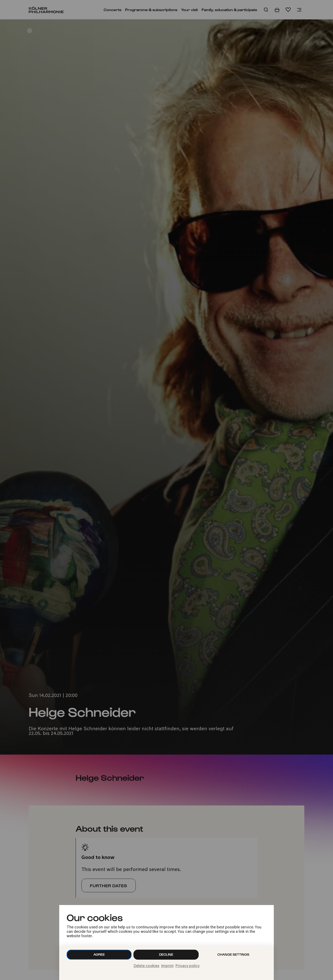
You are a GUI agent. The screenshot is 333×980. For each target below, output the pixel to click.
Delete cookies (146, 966)
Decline (166, 954)
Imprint (167, 966)
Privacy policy (188, 966)
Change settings (233, 954)
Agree (99, 954)
